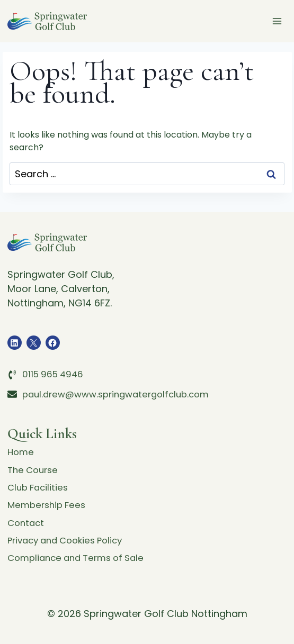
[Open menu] (277, 21)
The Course (35, 462)
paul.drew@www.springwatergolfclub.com (122, 384)
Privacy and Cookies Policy (70, 538)
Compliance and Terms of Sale (81, 557)
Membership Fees (49, 500)
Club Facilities (40, 481)
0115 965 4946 (55, 364)
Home (21, 443)
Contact (27, 519)
